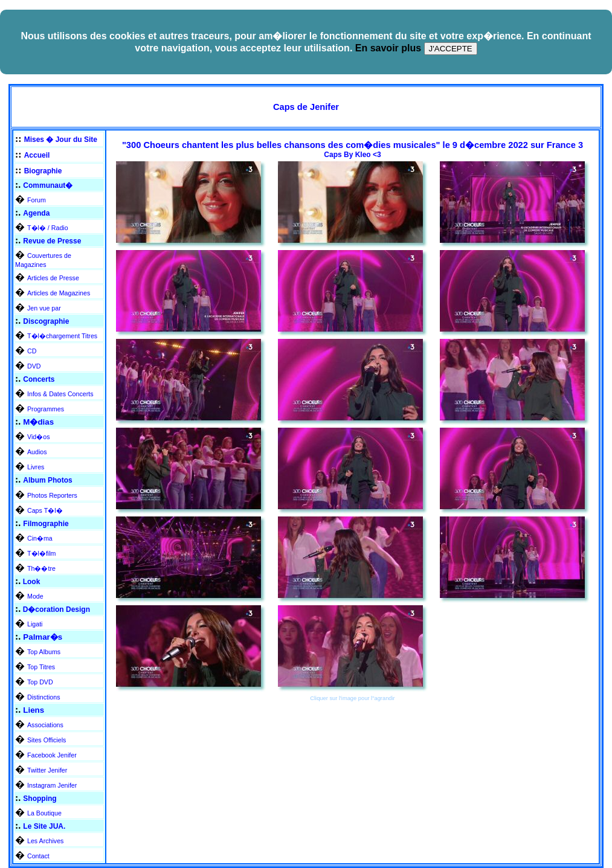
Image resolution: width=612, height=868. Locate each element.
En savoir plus (388, 48)
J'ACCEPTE (451, 49)
